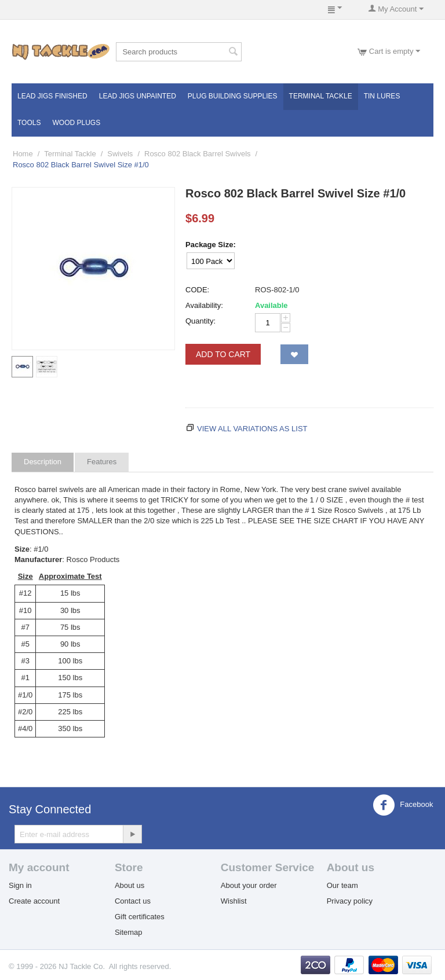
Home (23, 154)
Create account (34, 901)
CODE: (197, 290)
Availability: (204, 305)
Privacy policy (350, 901)
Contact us (133, 901)
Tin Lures (382, 96)
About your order (249, 885)
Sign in (20, 885)
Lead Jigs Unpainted (138, 96)
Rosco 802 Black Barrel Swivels (198, 154)
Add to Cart (223, 354)
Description (43, 462)
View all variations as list (252, 429)
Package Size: (211, 245)
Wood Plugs (76, 123)
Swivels (120, 154)
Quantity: (200, 321)
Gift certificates (140, 917)
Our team (342, 885)
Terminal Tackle (321, 96)
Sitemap (129, 932)
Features (102, 462)
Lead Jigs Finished (52, 96)
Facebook (403, 805)
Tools (29, 123)
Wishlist (234, 901)
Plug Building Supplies (233, 96)
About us (130, 885)
